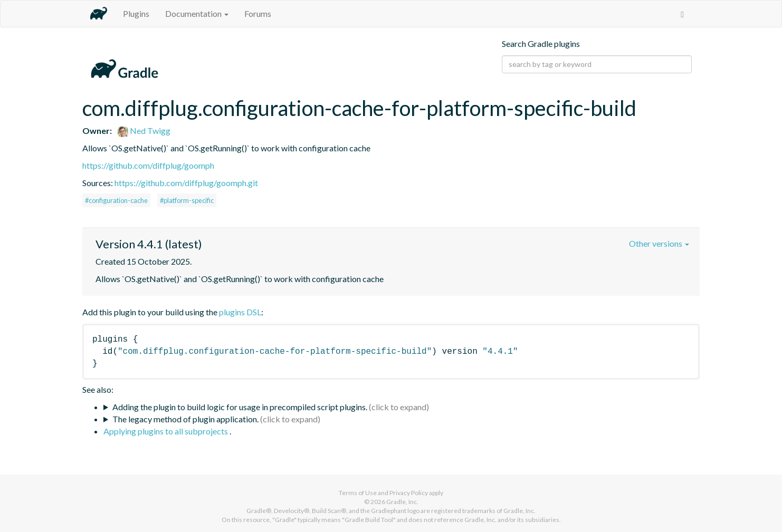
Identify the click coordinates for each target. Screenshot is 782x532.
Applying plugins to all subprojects (166, 431)
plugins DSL (240, 312)
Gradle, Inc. (402, 502)
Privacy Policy (409, 493)
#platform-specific (187, 200)
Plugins (136, 13)
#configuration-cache (116, 200)
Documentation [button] (197, 13)
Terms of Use (358, 493)
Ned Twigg (144, 130)
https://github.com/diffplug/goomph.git (186, 183)
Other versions (659, 243)
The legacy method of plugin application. (185, 419)
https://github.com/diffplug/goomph (148, 165)
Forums (258, 13)
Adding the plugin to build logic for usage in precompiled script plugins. (240, 407)
